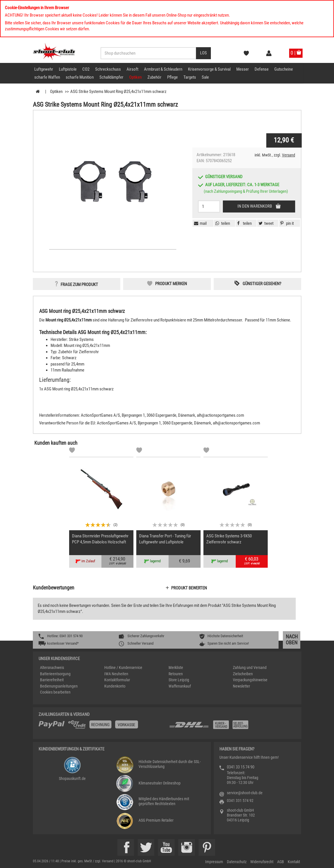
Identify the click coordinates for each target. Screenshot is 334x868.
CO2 (86, 69)
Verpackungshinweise (250, 680)
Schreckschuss (108, 69)
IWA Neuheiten (116, 674)
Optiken (135, 77)
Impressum (214, 862)
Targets (190, 77)
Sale (205, 77)
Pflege (172, 77)
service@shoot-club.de (245, 793)
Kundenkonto (115, 686)
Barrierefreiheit (52, 680)
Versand (289, 155)
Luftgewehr (44, 69)
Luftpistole (68, 69)
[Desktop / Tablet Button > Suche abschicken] (203, 53)
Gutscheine (284, 69)
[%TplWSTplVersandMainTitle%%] (102, 727)
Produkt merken (171, 284)
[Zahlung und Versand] (232, 727)
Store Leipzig (179, 680)
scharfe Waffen (47, 77)
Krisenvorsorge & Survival (209, 69)
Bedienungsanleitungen (59, 686)
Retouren (176, 674)
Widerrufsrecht (262, 862)
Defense (262, 69)
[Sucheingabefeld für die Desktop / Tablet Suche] (148, 53)
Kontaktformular (117, 680)
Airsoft (132, 69)
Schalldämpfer (111, 77)
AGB (281, 862)
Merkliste (176, 668)
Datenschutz (237, 862)
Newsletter (241, 686)
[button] (286, 223)
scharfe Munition (80, 77)
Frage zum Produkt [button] (79, 285)
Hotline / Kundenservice (123, 668)
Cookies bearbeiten (55, 692)
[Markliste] (72, 451)
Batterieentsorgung (55, 674)
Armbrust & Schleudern (163, 69)
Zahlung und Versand (250, 668)
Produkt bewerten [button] (189, 588)
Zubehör (154, 77)
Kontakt (294, 862)
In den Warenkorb (255, 206)
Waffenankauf (180, 686)
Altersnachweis (52, 668)
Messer (243, 69)
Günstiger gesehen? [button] (262, 284)
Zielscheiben (243, 674)
